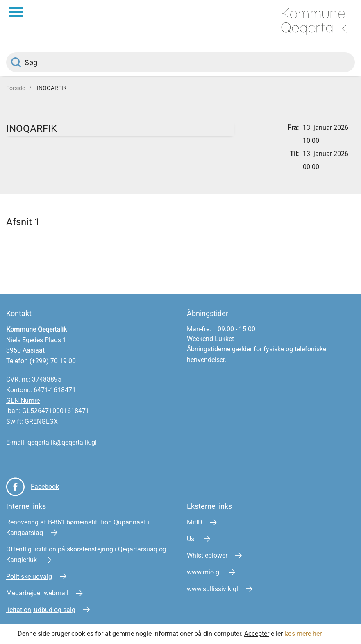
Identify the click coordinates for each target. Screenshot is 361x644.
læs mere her (303, 634)
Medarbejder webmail (37, 593)
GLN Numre (23, 401)
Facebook (45, 487)
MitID (195, 522)
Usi (191, 539)
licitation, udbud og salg (41, 610)
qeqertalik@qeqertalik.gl (62, 442)
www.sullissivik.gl (212, 589)
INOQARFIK (52, 88)
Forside (16, 88)
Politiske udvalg (29, 577)
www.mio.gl (204, 572)
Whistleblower (207, 555)
